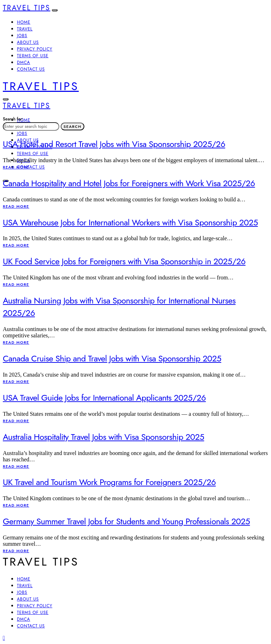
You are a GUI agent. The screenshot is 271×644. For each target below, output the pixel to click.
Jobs (22, 36)
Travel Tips (27, 8)
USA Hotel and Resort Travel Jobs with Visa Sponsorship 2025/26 (114, 144)
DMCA (23, 63)
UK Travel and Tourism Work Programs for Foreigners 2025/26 (109, 482)
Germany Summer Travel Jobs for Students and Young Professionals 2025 (126, 521)
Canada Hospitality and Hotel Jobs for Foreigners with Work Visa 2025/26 (129, 183)
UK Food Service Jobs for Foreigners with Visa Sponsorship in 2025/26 (124, 261)
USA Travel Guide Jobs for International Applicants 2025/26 (104, 398)
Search (73, 126)
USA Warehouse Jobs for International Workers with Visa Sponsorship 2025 (130, 222)
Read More (16, 167)
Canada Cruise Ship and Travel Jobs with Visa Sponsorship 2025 (112, 358)
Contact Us (31, 69)
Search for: (13, 119)
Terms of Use (33, 56)
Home (24, 22)
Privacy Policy (35, 49)
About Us (28, 42)
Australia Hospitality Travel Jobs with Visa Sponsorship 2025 (104, 437)
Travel (25, 29)
